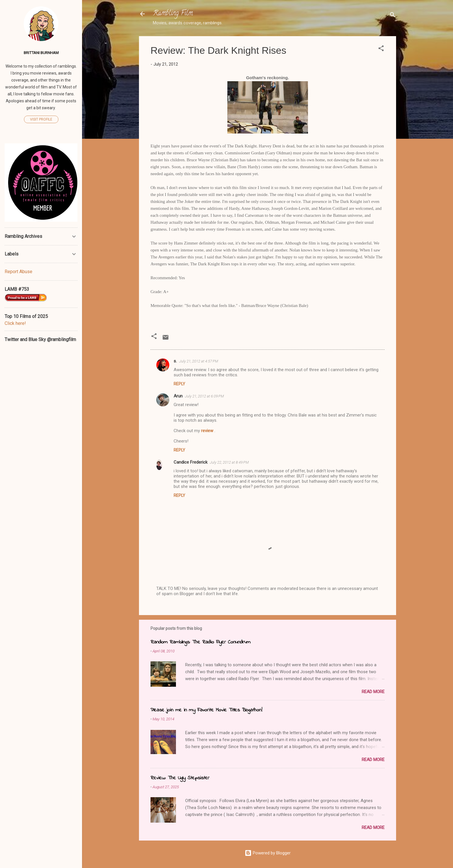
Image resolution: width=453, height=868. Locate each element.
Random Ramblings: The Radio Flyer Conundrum (200, 642)
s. (175, 361)
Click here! (15, 323)
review (208, 431)
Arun (178, 396)
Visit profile (41, 119)
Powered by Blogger (268, 853)
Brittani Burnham (41, 53)
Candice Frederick (191, 462)
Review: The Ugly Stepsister (180, 778)
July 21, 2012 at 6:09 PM (204, 396)
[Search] (393, 16)
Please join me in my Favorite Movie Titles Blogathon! (206, 710)
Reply (179, 384)
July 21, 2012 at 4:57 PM (199, 361)
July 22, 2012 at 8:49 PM (229, 462)
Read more (373, 692)
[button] (381, 49)
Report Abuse (18, 272)
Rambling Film (173, 14)
